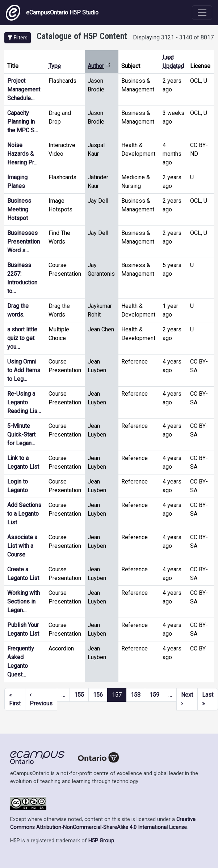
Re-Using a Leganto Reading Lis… (24, 402)
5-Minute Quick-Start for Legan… (21, 435)
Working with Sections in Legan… (24, 601)
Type (55, 66)
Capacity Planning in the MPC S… (23, 122)
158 (136, 695)
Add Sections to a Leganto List (24, 514)
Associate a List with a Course (22, 546)
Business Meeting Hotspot (19, 209)
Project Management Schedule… (24, 89)
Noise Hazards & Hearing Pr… (22, 154)
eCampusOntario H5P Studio (52, 13)
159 (154, 695)
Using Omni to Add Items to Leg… (24, 370)
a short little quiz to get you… (22, 338)
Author (99, 66)
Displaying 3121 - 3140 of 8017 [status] (173, 37)
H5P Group (101, 841)
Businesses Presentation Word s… (24, 242)
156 (98, 695)
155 (79, 695)
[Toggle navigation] (202, 13)
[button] (18, 38)
